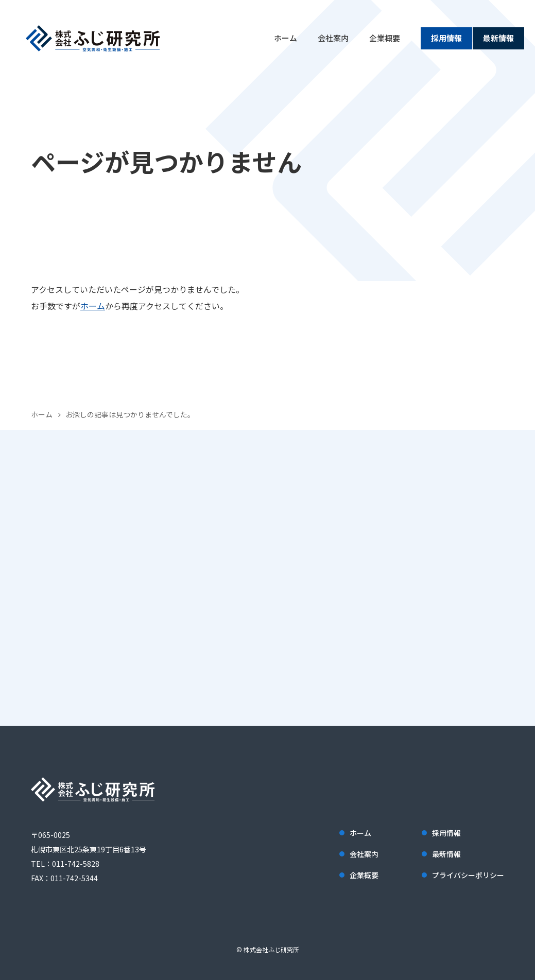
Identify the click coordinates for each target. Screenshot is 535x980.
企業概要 (385, 38)
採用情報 (446, 38)
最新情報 (498, 38)
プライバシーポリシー (468, 875)
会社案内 (333, 38)
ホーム (286, 38)
